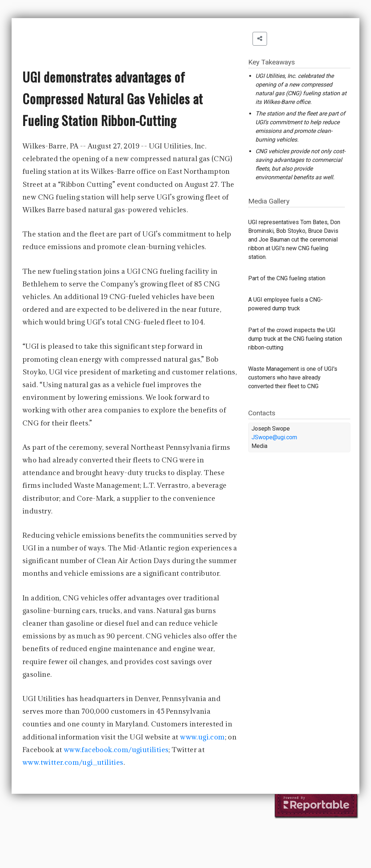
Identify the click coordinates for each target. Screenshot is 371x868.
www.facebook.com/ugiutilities (116, 750)
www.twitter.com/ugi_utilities (73, 762)
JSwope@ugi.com (274, 437)
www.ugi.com (202, 737)
